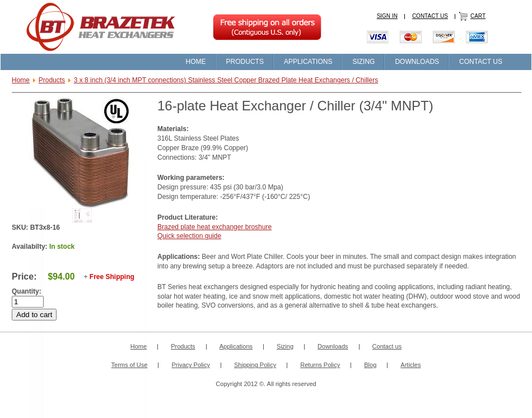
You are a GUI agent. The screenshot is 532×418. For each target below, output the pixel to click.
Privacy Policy (190, 365)
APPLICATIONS (308, 62)
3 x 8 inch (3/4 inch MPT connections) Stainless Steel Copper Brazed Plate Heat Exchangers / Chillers (226, 80)
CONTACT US (430, 16)
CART (478, 16)
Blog (370, 365)
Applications (236, 346)
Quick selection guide (189, 236)
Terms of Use (130, 365)
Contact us (387, 346)
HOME (196, 62)
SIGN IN (387, 16)
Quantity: (27, 291)
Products (52, 80)
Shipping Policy (255, 365)
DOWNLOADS (417, 62)
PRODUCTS (245, 62)
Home (21, 80)
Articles (410, 365)
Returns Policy (320, 365)
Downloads (333, 346)
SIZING (363, 62)
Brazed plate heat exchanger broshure (214, 227)
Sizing (285, 346)
